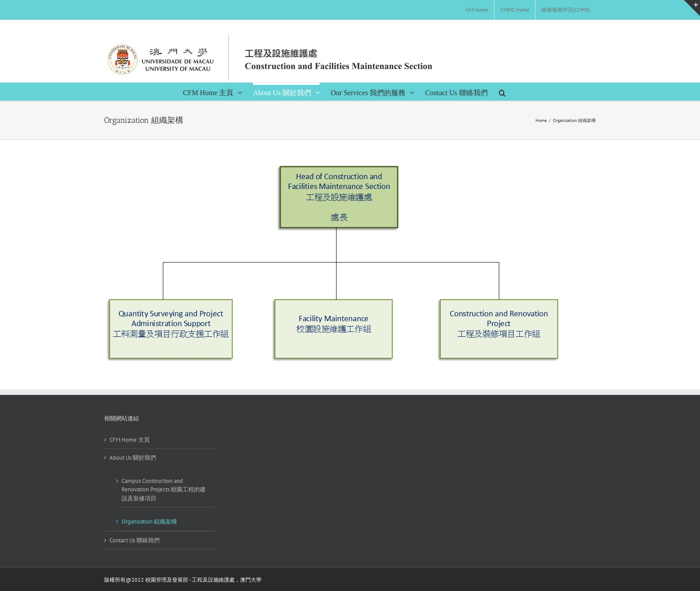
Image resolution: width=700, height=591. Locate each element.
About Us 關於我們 (133, 458)
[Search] (502, 92)
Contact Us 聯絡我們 (135, 540)
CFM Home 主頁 (130, 440)
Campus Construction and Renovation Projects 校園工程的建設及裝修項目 (164, 490)
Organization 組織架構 (149, 522)
